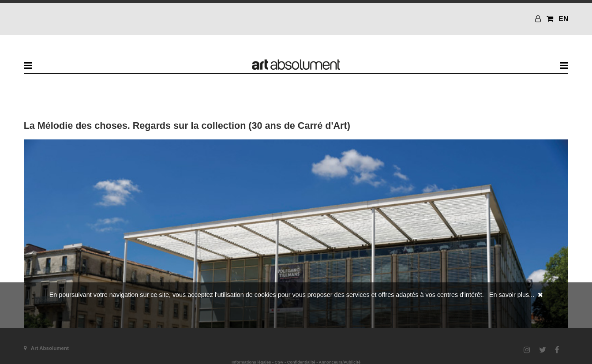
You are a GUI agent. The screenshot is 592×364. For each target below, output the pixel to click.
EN (563, 19)
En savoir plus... (512, 295)
